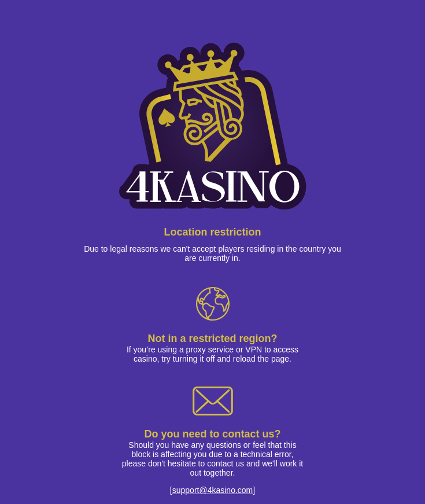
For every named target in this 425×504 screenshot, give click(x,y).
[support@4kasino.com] (212, 490)
